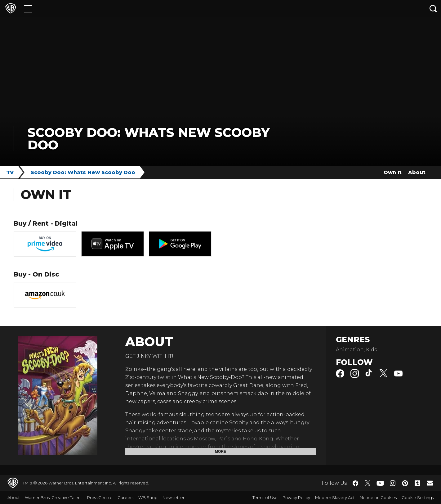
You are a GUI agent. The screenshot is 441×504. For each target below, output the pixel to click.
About (417, 172)
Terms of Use (265, 497)
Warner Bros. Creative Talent (53, 497)
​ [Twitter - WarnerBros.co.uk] (368, 483)
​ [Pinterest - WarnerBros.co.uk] (405, 483)
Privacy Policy (296, 497)
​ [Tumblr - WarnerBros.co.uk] (417, 483)
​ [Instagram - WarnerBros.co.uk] (393, 483)
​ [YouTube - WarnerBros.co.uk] (380, 483)
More (220, 452)
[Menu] (28, 9)
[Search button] (433, 9)
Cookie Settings (418, 497)
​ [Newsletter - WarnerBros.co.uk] (430, 483)
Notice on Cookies (378, 497)
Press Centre (100, 497)
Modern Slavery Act (335, 497)
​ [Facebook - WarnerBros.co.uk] (355, 483)
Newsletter (174, 497)
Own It (393, 172)
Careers (125, 497)
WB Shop (148, 497)
